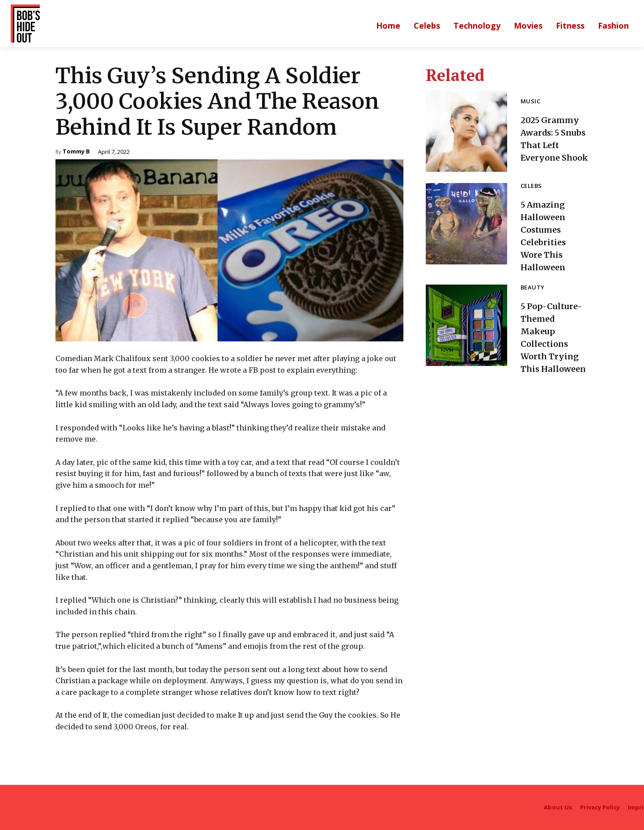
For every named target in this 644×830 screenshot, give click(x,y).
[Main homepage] (388, 26)
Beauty (532, 288)
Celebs (531, 186)
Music (530, 96)
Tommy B (76, 152)
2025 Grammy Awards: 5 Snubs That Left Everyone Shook (553, 138)
